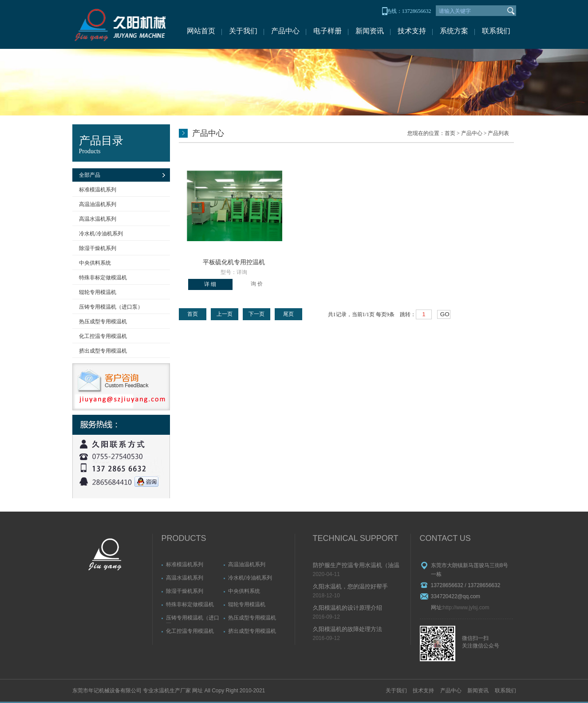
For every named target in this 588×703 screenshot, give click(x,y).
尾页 (288, 314)
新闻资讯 (370, 31)
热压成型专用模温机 (103, 322)
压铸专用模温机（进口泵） (111, 307)
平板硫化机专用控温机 (234, 262)
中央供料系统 (95, 263)
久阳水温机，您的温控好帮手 (350, 586)
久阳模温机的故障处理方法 (347, 629)
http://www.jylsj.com (466, 608)
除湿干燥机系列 (98, 248)
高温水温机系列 (98, 219)
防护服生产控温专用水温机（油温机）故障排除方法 (356, 566)
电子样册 (328, 31)
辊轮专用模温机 (98, 292)
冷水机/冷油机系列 (101, 234)
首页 (450, 133)
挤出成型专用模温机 (103, 351)
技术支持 (412, 31)
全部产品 (90, 175)
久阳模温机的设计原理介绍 (347, 608)
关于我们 (243, 31)
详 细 (210, 284)
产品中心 (285, 31)
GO (445, 314)
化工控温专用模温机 (103, 336)
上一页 (225, 314)
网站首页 (201, 31)
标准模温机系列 (98, 190)
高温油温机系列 (98, 204)
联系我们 (496, 31)
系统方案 (454, 31)
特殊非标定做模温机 (103, 278)
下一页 (257, 314)
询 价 (257, 284)
